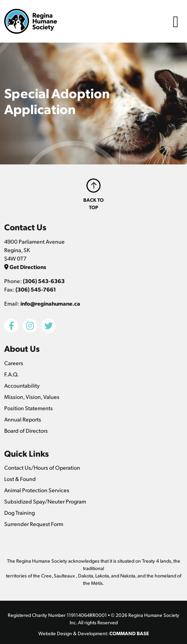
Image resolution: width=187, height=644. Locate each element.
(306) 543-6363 (44, 281)
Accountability (22, 385)
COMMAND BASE (129, 633)
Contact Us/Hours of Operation (42, 467)
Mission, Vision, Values (32, 397)
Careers (14, 363)
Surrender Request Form (34, 524)
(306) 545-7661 (36, 289)
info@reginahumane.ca (50, 303)
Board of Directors (26, 430)
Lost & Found (20, 479)
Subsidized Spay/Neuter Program (45, 501)
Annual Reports (23, 419)
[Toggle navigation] (176, 21)
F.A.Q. (12, 374)
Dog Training (20, 512)
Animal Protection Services (37, 490)
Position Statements (28, 408)
